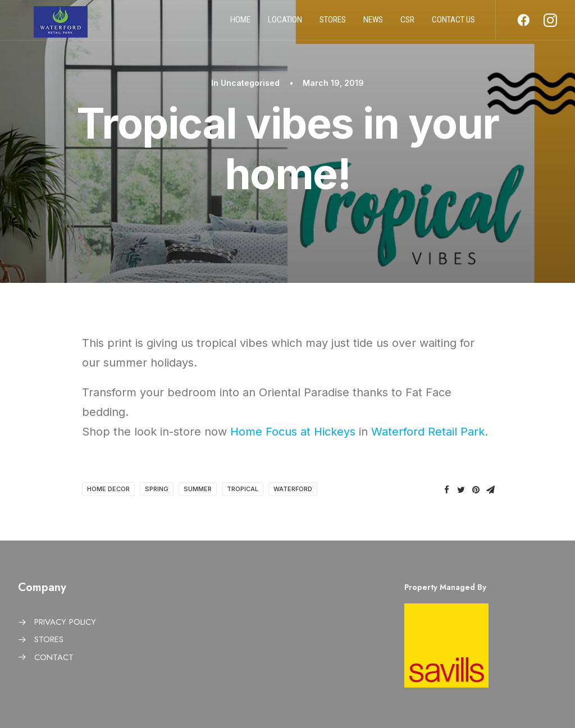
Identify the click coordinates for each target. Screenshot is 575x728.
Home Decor (108, 489)
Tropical (243, 489)
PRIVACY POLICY (65, 622)
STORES (49, 639)
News (373, 24)
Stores (333, 24)
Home (240, 24)
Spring (157, 489)
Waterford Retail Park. (430, 432)
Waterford (293, 489)
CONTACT (54, 657)
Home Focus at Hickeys (293, 432)
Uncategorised (250, 83)
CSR (407, 24)
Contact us (453, 24)
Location (285, 24)
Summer (198, 489)
